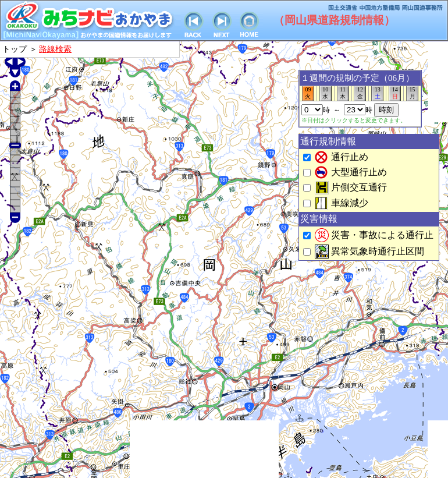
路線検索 (55, 49)
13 (377, 93)
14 (395, 93)
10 (326, 93)
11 (343, 93)
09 (308, 93)
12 (360, 93)
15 (412, 93)
